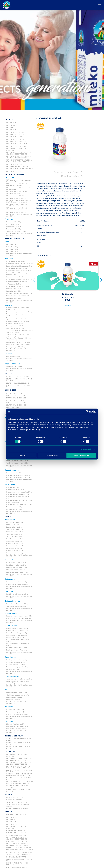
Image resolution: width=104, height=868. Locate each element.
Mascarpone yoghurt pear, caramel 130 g (19, 312)
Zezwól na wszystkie (82, 455)
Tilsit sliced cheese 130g (14, 534)
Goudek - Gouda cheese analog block (19, 744)
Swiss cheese (10, 591)
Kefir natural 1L (11, 244)
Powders (9, 794)
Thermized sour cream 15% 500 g (17, 231)
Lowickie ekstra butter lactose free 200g (19, 380)
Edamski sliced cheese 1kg (15, 543)
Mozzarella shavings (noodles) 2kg (17, 667)
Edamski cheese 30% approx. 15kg (17, 628)
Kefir (7, 242)
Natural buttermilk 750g (14, 291)
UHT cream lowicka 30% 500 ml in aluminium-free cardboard (17, 192)
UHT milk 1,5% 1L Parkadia (16, 134)
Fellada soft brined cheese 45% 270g (18, 475)
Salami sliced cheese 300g (15, 532)
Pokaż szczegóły (86, 449)
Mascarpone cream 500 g (14, 509)
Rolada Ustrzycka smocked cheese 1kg (19, 618)
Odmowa (22, 455)
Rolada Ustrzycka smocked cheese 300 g (19, 616)
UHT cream (9, 177)
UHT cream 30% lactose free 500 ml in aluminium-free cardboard (20, 783)
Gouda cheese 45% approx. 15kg (17, 635)
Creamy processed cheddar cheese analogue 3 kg (17, 682)
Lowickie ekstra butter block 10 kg (19, 386)
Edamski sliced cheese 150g (15, 550)
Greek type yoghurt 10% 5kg (15, 347)
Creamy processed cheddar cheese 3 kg (19, 679)
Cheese (8, 516)
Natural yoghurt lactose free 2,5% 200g (19, 342)
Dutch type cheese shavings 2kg (17, 660)
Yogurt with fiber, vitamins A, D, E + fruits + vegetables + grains (19, 339)
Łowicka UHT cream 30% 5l (17, 833)
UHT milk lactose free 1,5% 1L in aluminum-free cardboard (18, 157)
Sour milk (9, 354)
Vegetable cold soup (13, 363)
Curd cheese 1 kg (13, 407)
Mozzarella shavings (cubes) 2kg (16, 664)
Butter (8, 373)
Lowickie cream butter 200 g (18, 383)
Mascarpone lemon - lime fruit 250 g (18, 494)
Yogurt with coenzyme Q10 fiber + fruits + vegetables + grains (20, 331)
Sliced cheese (10, 519)
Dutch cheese (10, 579)
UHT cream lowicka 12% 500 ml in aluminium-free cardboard (17, 209)
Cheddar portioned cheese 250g (17, 567)
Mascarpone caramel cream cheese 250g (19, 504)
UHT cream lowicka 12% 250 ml (16, 212)
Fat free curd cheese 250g (16, 398)
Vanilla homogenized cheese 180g (17, 461)
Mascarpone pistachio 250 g (15, 490)
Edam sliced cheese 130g (14, 527)
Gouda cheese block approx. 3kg (17, 582)
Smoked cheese (11, 613)
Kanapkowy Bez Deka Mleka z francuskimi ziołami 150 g (19, 215)
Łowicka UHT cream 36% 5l (17, 830)
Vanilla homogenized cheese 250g (17, 463)
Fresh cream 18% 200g (14, 222)
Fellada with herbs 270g (14, 473)
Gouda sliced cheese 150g (15, 553)
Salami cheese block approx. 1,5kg (17, 604)
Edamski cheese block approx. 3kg (17, 584)
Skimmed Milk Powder (15, 797)
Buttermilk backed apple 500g (16, 261)
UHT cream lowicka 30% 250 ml (16, 198)
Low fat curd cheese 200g (16, 405)
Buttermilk (9, 258)
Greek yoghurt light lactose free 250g (18, 344)
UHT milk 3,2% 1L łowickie (16, 141)
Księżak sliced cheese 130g (15, 539)
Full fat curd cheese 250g (16, 393)
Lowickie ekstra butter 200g (18, 377)
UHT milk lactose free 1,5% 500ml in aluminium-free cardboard (19, 161)
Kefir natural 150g (12, 251)
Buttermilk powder (14, 800)
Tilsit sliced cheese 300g (14, 536)
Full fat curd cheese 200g (16, 400)
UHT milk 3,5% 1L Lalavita (16, 137)
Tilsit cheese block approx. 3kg (16, 606)
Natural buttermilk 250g (14, 298)
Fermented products (15, 238)
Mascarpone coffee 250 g (14, 487)
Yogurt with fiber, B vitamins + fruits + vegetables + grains (18, 335)
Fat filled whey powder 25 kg (18, 808)
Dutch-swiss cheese (13, 601)
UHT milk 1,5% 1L (12, 127)
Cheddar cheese (11, 690)
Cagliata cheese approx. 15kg (16, 637)
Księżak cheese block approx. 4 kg (17, 594)
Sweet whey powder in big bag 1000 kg (18, 805)
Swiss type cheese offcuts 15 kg (17, 648)
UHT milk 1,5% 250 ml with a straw (19, 169)
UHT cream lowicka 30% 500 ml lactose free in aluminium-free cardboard (19, 201)
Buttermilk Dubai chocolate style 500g (18, 268)
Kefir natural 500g (12, 247)
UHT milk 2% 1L (12, 125)
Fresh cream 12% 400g (14, 229)
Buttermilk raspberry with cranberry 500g (19, 264)
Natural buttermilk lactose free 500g (18, 296)
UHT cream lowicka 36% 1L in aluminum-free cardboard (19, 181)
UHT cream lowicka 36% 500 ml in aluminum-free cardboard (17, 185)
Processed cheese (12, 676)
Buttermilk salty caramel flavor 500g (18, 286)
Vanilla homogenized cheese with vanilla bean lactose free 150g (20, 775)
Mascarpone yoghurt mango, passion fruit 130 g (19, 315)
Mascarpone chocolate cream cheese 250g (18, 497)
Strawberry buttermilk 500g (15, 277)
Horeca (8, 811)
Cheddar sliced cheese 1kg (15, 548)
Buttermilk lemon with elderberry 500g (19, 271)
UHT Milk (9, 119)
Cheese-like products (15, 736)
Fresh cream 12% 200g (14, 227)
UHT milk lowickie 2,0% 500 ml (18, 166)
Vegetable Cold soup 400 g (15, 366)
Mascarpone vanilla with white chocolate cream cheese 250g (19, 501)
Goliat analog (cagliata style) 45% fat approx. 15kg (18, 644)
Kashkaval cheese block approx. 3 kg (18, 729)
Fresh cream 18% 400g (14, 224)
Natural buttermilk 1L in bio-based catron (19, 293)
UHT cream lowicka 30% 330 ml (16, 196)
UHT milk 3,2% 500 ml (14, 164)
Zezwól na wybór (52, 455)
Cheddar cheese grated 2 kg (15, 669)
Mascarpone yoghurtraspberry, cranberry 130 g (19, 319)
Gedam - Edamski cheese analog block (19, 748)
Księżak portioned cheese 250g (16, 565)
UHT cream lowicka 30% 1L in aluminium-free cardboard (19, 189)
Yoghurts (9, 305)
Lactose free (11, 751)
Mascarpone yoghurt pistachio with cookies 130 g (18, 308)
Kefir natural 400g (12, 249)
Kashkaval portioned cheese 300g (17, 572)
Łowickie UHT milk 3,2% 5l (16, 815)
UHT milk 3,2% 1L (12, 123)
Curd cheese (11, 390)
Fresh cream (10, 219)
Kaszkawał (9, 721)
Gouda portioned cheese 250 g (16, 563)
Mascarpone (10, 484)
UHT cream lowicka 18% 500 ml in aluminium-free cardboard (17, 205)
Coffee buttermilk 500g (14, 284)
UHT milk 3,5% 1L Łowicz (15, 139)
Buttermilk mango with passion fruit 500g (19, 279)
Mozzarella (9, 707)
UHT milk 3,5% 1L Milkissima (17, 144)
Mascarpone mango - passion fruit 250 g (19, 492)
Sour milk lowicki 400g (13, 357)
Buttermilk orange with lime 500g (17, 282)
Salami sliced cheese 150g (15, 529)
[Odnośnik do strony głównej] (7, 5)
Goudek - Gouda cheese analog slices (19, 740)
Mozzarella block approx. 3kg (15, 709)
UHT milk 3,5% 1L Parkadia (16, 132)
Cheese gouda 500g (13, 525)
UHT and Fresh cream (14, 174)
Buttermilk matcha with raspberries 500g (19, 266)
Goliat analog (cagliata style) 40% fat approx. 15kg (18, 640)
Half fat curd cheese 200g (16, 403)
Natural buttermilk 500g (14, 289)
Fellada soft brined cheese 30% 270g (18, 477)
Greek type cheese (12, 470)
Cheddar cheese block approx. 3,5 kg (18, 695)
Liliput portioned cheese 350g (16, 570)
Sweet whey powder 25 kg (16, 802)
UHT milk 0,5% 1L (12, 130)
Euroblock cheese (12, 625)
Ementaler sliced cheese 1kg (15, 546)
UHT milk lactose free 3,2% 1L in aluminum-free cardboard (18, 153)
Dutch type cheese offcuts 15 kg (17, 650)
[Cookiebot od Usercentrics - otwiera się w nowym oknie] (87, 412)
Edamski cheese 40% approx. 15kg (17, 630)
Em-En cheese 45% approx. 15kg (17, 633)
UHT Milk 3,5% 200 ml (14, 171)
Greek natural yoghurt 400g (15, 328)
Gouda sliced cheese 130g (15, 522)
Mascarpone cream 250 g (14, 507)
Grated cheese (11, 657)
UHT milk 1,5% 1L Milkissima (17, 146)
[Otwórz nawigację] (100, 5)
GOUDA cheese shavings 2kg (16, 662)
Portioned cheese (12, 560)
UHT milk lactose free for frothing (16, 149)
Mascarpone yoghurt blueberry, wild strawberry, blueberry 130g (18, 322)
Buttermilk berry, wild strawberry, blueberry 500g (17, 274)
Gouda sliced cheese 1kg (14, 541)
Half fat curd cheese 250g (16, 396)
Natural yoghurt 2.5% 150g (15, 326)
